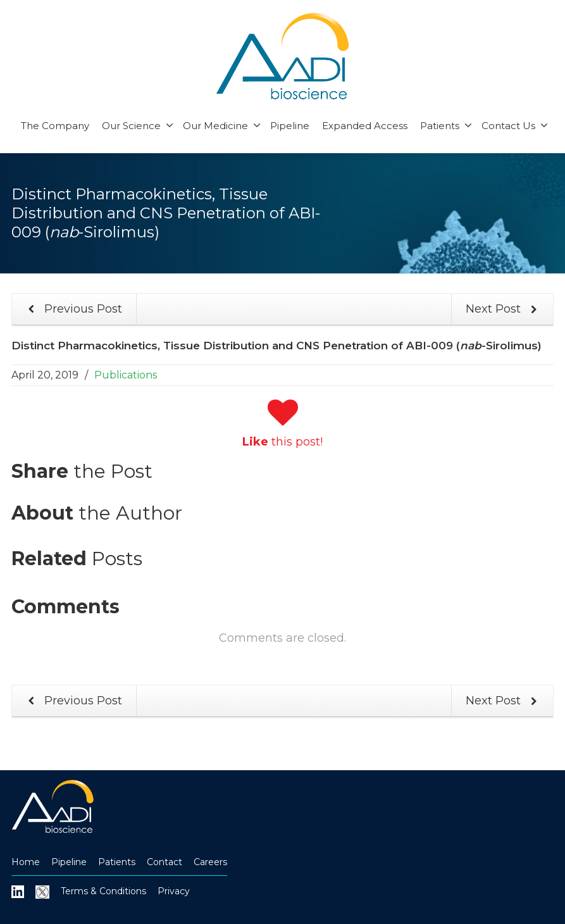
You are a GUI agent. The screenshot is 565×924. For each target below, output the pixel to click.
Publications (126, 375)
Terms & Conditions (103, 891)
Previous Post (73, 309)
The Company (55, 126)
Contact (165, 862)
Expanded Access (365, 126)
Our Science (138, 126)
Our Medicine (222, 126)
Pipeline (290, 126)
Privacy (174, 891)
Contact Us (515, 126)
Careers (210, 862)
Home (26, 862)
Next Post (504, 309)
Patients (446, 126)
